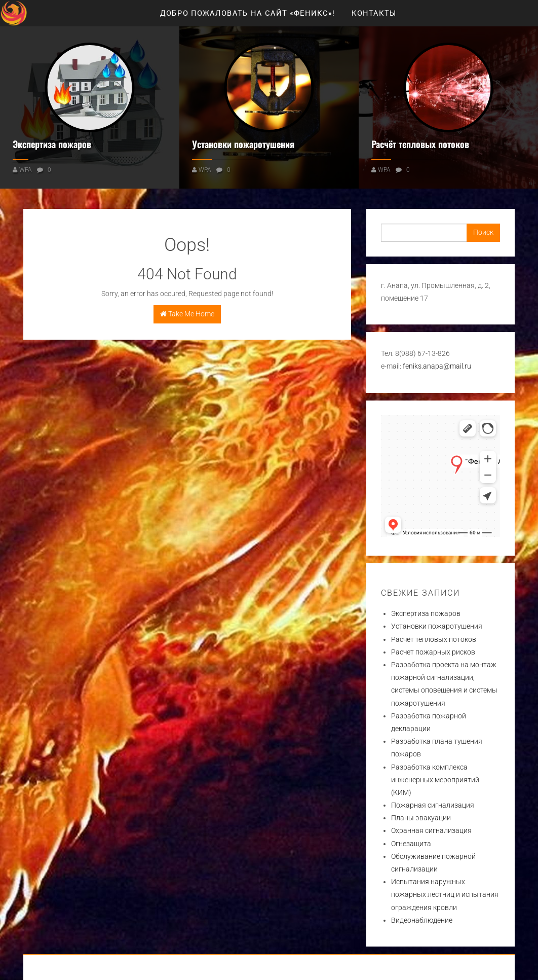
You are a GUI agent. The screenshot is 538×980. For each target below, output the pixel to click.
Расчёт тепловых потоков (420, 144)
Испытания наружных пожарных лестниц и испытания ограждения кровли (445, 894)
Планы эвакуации (421, 818)
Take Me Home (187, 314)
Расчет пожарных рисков (433, 652)
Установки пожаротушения (243, 144)
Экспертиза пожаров (52, 144)
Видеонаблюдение (422, 920)
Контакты (374, 13)
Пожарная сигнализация (433, 805)
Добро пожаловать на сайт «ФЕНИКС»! (247, 13)
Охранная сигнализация (431, 830)
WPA (26, 170)
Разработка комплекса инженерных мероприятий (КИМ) (435, 780)
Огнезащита (411, 844)
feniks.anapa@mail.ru (437, 366)
